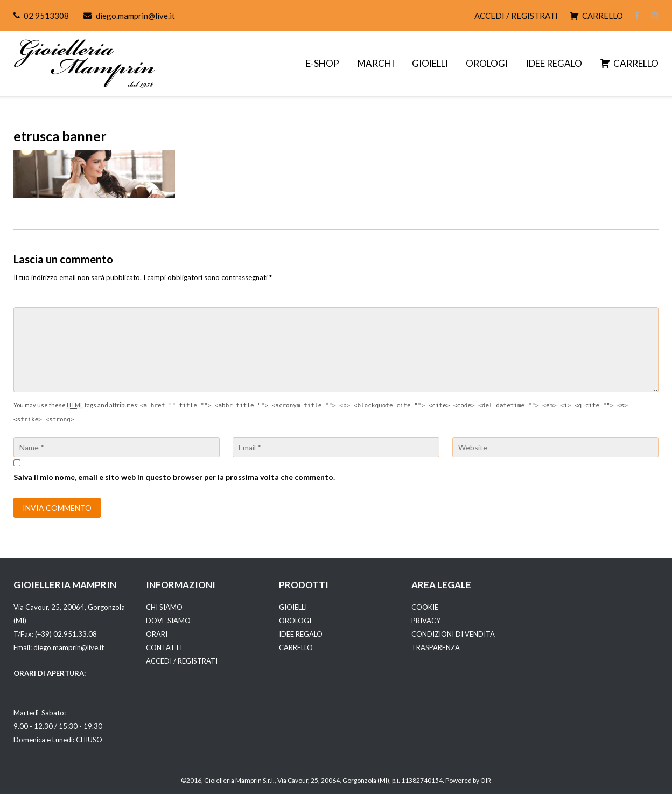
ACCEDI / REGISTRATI (516, 16)
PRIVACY (426, 621)
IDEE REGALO (554, 63)
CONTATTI (164, 647)
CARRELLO (296, 647)
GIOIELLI (430, 63)
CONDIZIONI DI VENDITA (453, 634)
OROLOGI (487, 63)
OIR (486, 780)
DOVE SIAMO (168, 621)
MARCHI (376, 63)
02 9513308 (46, 16)
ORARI (157, 634)
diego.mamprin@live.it (135, 16)
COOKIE (425, 607)
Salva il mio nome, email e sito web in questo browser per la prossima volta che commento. (174, 477)
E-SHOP (323, 63)
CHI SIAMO (164, 607)
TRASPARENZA (436, 647)
